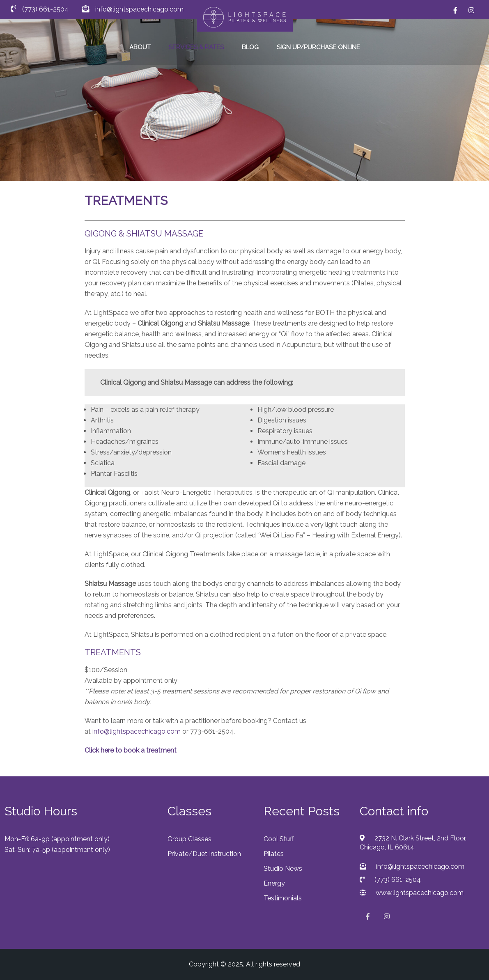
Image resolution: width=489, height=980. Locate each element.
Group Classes (189, 839)
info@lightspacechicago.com (137, 731)
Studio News (283, 869)
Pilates (274, 854)
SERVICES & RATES (196, 47)
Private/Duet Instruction (204, 854)
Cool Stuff (279, 839)
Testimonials (283, 898)
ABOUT (140, 47)
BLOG (250, 47)
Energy (274, 883)
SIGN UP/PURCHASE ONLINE (318, 47)
